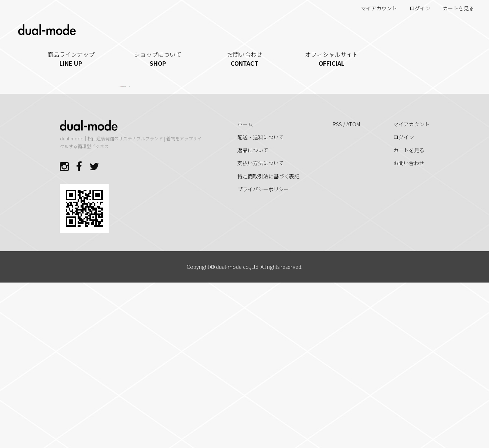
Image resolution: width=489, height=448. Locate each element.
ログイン (416, 8)
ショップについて (158, 59)
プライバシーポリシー (263, 354)
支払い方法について (261, 328)
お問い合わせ (244, 59)
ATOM (353, 289)
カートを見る (454, 8)
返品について (253, 315)
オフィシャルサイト (331, 59)
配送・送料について (261, 302)
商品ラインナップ (71, 59)
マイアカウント (375, 8)
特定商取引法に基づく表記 (268, 341)
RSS (337, 289)
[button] (168, 238)
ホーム (245, 289)
